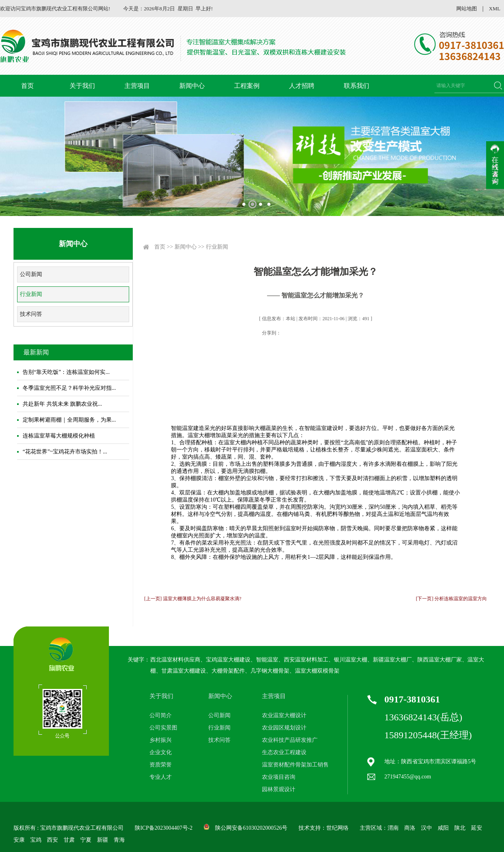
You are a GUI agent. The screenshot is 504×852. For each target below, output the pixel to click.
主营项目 (137, 86)
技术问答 (31, 314)
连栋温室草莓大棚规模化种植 (59, 436)
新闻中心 (192, 86)
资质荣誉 (161, 765)
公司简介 (161, 715)
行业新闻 (31, 294)
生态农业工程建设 (284, 752)
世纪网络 (337, 828)
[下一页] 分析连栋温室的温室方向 (451, 599)
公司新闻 (31, 274)
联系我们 (357, 86)
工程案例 (247, 86)
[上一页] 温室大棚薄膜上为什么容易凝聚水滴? (193, 599)
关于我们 (82, 86)
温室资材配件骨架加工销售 (295, 765)
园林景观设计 (279, 789)
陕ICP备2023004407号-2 (164, 828)
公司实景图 (163, 728)
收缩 (495, 165)
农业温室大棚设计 (284, 715)
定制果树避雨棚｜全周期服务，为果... (69, 420)
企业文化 (161, 752)
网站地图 (467, 9)
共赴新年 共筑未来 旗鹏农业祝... (62, 404)
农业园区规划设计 (284, 728)
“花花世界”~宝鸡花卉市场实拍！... (65, 452)
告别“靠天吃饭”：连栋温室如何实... (66, 372)
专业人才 (161, 777)
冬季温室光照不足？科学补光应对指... (69, 388)
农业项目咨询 (279, 777)
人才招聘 (302, 86)
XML (495, 9)
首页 (27, 86)
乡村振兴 (161, 740)
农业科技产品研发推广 (290, 740)
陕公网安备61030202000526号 (251, 828)
